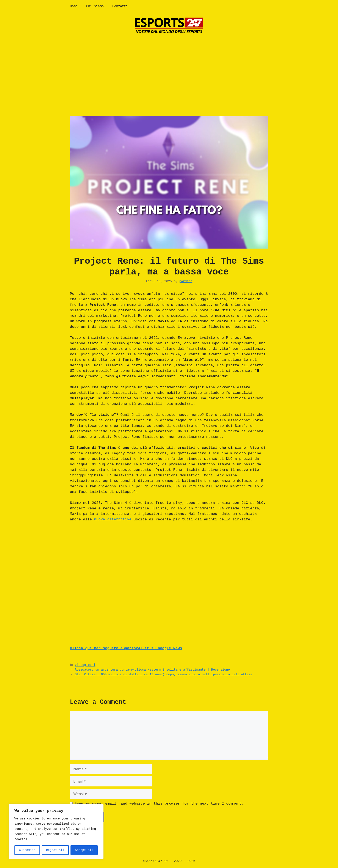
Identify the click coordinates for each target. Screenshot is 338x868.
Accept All (84, 850)
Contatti (120, 6)
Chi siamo (95, 6)
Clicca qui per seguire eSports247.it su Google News (126, 648)
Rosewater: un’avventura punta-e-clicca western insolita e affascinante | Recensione (152, 670)
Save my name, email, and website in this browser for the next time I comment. (159, 804)
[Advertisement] (169, 71)
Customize (27, 850)
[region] (56, 832)
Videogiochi (85, 665)
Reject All (55, 850)
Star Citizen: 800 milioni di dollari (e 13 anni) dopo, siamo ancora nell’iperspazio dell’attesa (164, 675)
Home (74, 6)
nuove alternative (113, 519)
